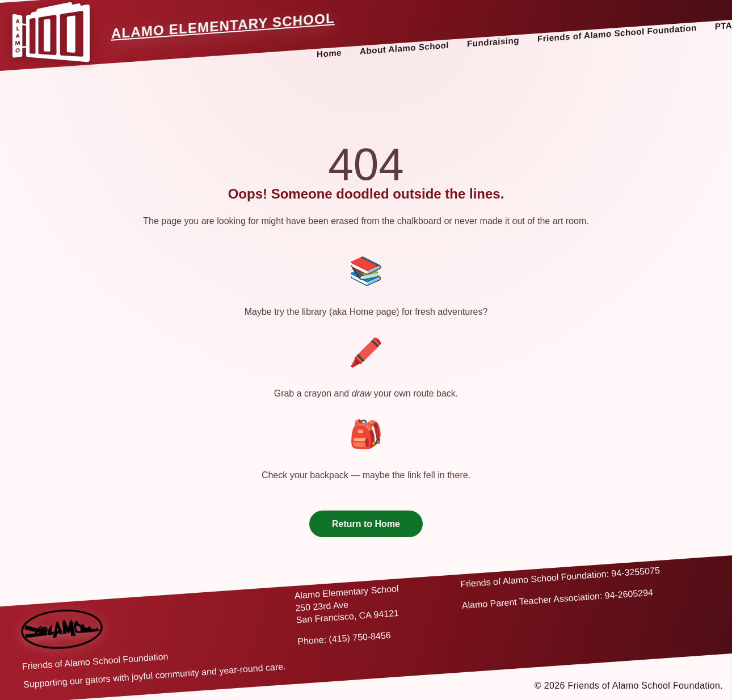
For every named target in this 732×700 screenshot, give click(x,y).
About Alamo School (404, 48)
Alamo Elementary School (223, 26)
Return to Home (366, 524)
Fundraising (493, 42)
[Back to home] (62, 629)
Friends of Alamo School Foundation (617, 33)
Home (329, 53)
